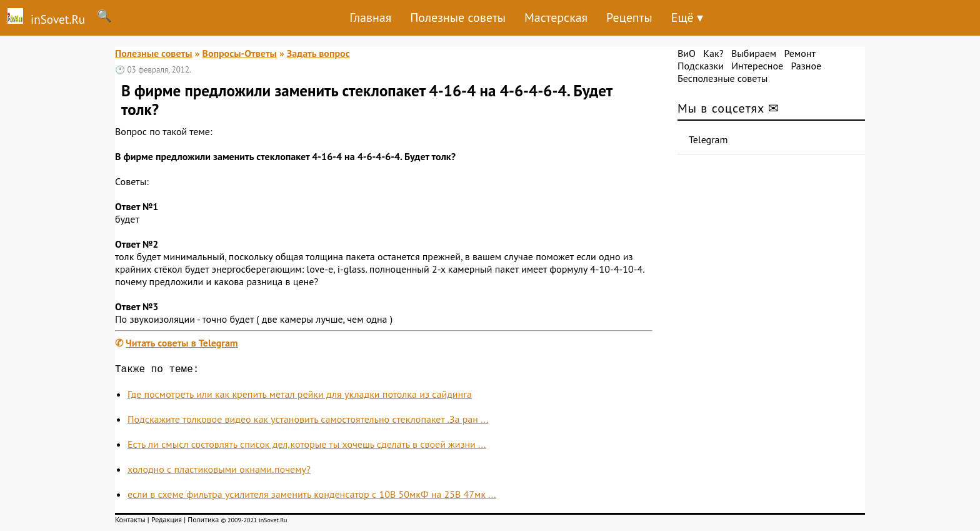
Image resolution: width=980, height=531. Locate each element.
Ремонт (799, 53)
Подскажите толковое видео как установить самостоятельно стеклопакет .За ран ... (308, 422)
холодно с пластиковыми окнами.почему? (219, 472)
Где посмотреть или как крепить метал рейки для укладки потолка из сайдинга (300, 397)
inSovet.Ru (42, 18)
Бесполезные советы (722, 78)
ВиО (687, 53)
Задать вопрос (318, 53)
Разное (806, 66)
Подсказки (701, 66)
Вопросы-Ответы (239, 53)
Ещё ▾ (687, 18)
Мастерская (556, 18)
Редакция (167, 522)
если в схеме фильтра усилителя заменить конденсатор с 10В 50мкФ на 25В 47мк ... (312, 497)
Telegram (708, 139)
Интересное (757, 66)
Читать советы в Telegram (182, 343)
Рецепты (629, 18)
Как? (713, 53)
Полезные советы (458, 18)
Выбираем (754, 53)
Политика (203, 522)
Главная (370, 18)
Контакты (130, 522)
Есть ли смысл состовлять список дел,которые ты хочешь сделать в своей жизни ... (307, 447)
